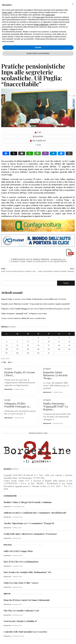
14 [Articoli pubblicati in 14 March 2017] (17, 345)
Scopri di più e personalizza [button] (38, 53)
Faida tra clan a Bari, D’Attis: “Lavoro (21, 583)
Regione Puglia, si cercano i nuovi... (20, 374)
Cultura (7, 400)
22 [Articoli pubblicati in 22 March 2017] (28, 349)
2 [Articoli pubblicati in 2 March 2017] (38, 338)
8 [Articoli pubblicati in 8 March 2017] (28, 342)
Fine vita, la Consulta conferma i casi (21, 611)
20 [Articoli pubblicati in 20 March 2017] (7, 349)
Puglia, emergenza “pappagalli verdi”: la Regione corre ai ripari (24, 313)
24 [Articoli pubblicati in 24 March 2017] (49, 349)
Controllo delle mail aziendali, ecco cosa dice (25, 632)
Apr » (10, 362)
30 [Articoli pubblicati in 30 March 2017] (38, 353)
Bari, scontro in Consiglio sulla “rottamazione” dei (27, 572)
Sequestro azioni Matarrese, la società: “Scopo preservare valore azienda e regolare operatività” (36, 304)
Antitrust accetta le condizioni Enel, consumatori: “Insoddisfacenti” (35, 513)
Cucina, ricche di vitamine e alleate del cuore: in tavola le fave (23, 318)
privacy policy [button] (7, 12)
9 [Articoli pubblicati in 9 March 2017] (38, 342)
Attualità (8, 369)
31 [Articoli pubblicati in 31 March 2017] (49, 353)
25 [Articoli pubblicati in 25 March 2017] (59, 349)
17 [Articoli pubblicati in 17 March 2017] (49, 345)
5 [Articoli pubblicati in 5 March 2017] (69, 338)
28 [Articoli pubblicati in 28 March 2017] (17, 353)
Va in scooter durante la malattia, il (20, 621)
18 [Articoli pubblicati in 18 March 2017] (59, 345)
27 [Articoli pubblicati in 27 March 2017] (7, 353)
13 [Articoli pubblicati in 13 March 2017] (7, 345)
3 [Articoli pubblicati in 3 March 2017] (49, 338)
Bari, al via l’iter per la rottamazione (21, 562)
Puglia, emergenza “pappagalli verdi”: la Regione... (56, 406)
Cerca (66, 283)
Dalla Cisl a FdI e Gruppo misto (18, 551)
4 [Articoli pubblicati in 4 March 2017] (59, 338)
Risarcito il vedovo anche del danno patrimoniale (27, 600)
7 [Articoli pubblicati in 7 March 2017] (17, 342)
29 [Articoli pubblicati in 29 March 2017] (28, 353)
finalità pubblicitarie (41, 25)
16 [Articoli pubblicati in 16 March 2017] (38, 345)
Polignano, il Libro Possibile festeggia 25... (18, 405)
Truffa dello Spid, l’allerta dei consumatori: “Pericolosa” (30, 534)
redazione (8, 389)
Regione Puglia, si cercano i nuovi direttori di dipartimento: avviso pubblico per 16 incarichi (34, 299)
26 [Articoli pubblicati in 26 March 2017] (69, 349)
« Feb (4, 362)
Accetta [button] (38, 47)
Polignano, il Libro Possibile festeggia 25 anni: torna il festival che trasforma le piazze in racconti (35, 309)
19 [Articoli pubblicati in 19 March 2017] (69, 345)
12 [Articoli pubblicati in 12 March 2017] (69, 342)
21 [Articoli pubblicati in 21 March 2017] (17, 349)
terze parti (40, 17)
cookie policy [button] (50, 15)
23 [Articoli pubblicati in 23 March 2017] (38, 349)
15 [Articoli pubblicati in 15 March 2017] (28, 345)
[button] (73, 4)
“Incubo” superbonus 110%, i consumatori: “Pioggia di (29, 523)
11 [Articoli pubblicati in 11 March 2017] (59, 342)
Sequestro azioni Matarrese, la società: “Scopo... (55, 375)
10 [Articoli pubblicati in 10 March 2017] (49, 342)
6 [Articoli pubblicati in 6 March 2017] (7, 342)
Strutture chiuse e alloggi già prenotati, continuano (28, 502)
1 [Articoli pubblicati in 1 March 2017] (28, 338)
